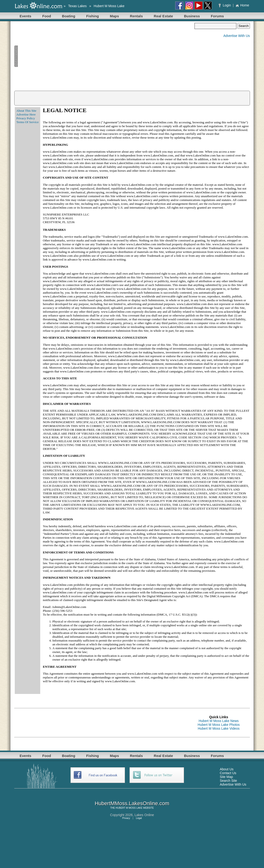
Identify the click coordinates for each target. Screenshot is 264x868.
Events (26, 16)
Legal (139, 818)
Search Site (228, 781)
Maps (115, 16)
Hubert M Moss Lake (109, 6)
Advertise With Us (237, 36)
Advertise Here (26, 114)
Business (192, 16)
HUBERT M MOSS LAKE (129, 808)
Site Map (226, 777)
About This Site (26, 111)
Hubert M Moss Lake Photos (219, 725)
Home (242, 5)
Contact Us (228, 773)
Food (47, 16)
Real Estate (163, 16)
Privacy (126, 818)
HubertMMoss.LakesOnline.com (132, 803)
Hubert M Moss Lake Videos (219, 728)
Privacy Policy (26, 118)
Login (225, 5)
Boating (69, 16)
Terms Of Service (28, 122)
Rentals (136, 16)
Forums (217, 16)
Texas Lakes (77, 6)
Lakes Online (144, 815)
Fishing (92, 16)
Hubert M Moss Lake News (219, 721)
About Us (227, 769)
